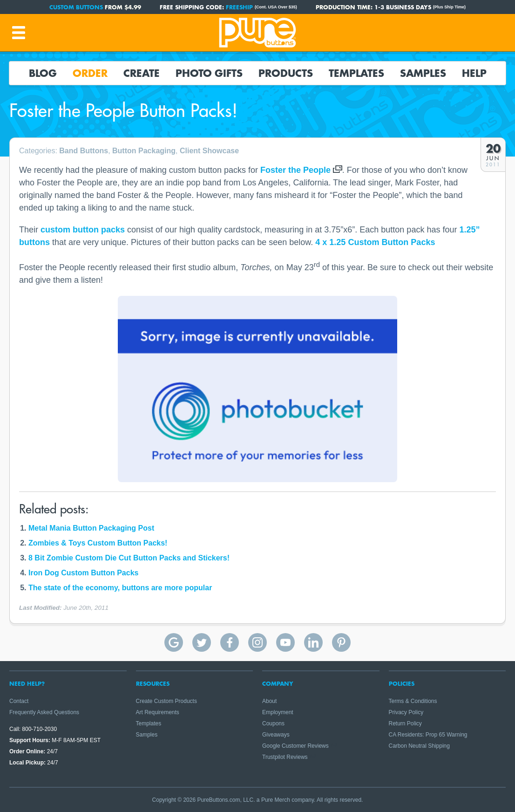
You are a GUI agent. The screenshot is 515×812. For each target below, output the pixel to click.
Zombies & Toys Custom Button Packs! (98, 543)
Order (90, 73)
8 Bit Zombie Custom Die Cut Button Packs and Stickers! (129, 558)
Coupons (273, 723)
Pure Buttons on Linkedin (313, 642)
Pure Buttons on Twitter (202, 642)
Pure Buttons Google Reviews (174, 642)
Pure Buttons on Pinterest (341, 642)
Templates (356, 73)
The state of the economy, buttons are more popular (120, 588)
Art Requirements (158, 712)
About (269, 701)
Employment (278, 712)
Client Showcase (209, 151)
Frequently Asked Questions (44, 712)
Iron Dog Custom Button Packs (83, 573)
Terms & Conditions (413, 701)
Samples (423, 73)
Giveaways (276, 735)
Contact (19, 701)
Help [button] (474, 73)
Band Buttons (84, 151)
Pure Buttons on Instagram (257, 642)
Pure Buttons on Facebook (230, 642)
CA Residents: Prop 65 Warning (428, 735)
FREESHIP (239, 7)
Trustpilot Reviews (285, 757)
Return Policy (405, 723)
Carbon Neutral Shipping (419, 746)
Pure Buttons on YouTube (285, 642)
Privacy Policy (406, 712)
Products (286, 73)
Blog (43, 73)
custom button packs (83, 230)
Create (142, 73)
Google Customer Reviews (295, 746)
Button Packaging (144, 151)
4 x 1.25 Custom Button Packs (375, 242)
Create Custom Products (166, 701)
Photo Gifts (209, 73)
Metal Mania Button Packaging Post (91, 528)
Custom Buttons (76, 7)
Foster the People (295, 170)
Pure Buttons (257, 33)
